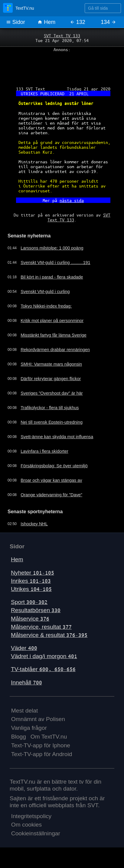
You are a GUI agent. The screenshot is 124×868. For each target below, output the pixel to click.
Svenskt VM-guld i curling (45, 292)
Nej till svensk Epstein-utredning (52, 422)
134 (108, 22)
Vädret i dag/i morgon (44, 656)
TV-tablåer (43, 669)
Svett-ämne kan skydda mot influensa (57, 437)
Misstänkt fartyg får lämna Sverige (54, 335)
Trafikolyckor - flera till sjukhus (50, 408)
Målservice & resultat (49, 635)
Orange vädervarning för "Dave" (51, 495)
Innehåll (26, 682)
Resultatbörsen (36, 610)
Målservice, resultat (41, 627)
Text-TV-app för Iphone (41, 745)
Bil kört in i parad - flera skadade (52, 277)
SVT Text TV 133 (62, 35)
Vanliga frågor (29, 728)
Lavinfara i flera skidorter (44, 451)
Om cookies (26, 825)
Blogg (19, 737)
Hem (46, 22)
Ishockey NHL (34, 524)
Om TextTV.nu (49, 737)
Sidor (16, 22)
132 (78, 22)
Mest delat (25, 711)
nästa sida (72, 200)
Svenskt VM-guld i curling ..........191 (55, 263)
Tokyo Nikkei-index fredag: (46, 306)
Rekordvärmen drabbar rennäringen (55, 350)
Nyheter (33, 573)
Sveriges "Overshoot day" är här (52, 393)
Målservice (30, 619)
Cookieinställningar (36, 833)
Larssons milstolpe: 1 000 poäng (52, 248)
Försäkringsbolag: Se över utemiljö (54, 466)
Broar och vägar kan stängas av (51, 480)
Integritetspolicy (31, 816)
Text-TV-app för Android (42, 754)
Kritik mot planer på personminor (52, 321)
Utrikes (31, 589)
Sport (29, 602)
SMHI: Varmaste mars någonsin (51, 364)
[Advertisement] (62, 67)
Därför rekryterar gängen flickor (51, 379)
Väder (24, 648)
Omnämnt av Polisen (38, 719)
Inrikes (31, 581)
